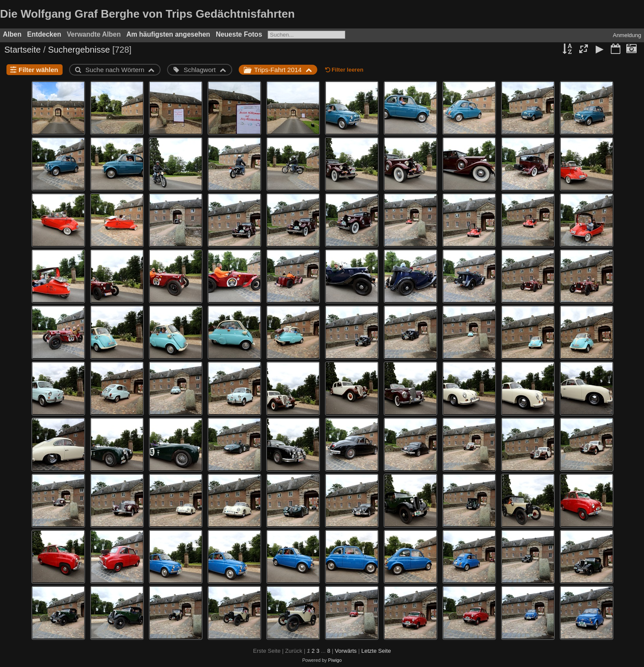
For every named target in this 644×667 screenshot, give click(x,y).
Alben (12, 34)
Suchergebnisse (79, 50)
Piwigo (335, 660)
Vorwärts (346, 651)
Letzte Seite (376, 651)
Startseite (22, 50)
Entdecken (44, 34)
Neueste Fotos (239, 34)
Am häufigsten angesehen (168, 34)
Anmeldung (627, 35)
